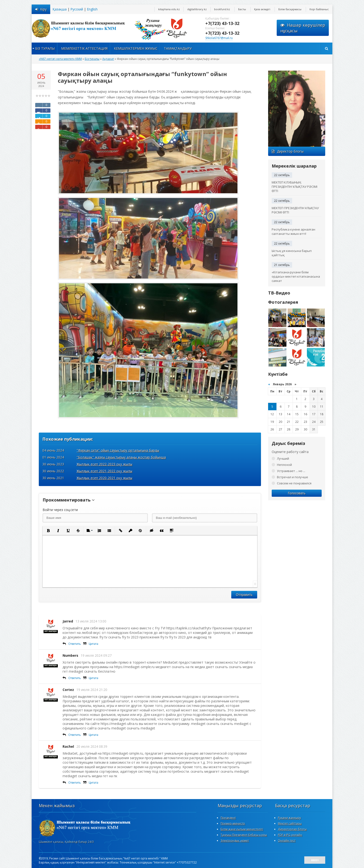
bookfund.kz (222, 9)
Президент (228, 818)
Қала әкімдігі (262, 9)
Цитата (93, 644)
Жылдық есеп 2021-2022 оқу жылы (104, 471)
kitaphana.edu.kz (169, 9)
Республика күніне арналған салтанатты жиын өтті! (293, 231)
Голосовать (297, 493)
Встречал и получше (293, 477)
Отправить (244, 595)
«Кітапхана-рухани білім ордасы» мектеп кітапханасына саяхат (296, 276)
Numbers (70, 655)
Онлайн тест (287, 841)
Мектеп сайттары (290, 823)
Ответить (75, 644)
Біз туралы (45, 48)
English (92, 9)
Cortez (68, 690)
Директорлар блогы (292, 829)
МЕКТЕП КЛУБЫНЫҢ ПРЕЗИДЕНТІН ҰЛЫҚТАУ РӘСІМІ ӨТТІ (295, 187)
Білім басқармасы (290, 9)
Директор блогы (288, 151)
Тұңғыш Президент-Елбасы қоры (244, 835)
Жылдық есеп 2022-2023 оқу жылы (104, 464)
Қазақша (60, 9)
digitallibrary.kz (197, 9)
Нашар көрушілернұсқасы (303, 28)
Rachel (68, 746)
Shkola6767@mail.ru (219, 38)
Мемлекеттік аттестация (84, 48)
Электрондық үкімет (235, 841)
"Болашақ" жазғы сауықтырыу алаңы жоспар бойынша (121, 457)
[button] (48, 530)
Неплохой (284, 465)
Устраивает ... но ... (291, 471)
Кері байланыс (319, 9)
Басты (242, 9)
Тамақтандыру (178, 48)
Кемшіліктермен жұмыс (136, 48)
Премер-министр (233, 823)
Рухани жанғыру (289, 818)
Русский (77, 9)
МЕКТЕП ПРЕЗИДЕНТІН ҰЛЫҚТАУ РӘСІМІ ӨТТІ (295, 210)
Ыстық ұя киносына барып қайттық (292, 253)
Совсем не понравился (294, 483)
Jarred (68, 621)
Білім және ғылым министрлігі (242, 829)
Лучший (283, 458)
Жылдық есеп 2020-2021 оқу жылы (104, 478)
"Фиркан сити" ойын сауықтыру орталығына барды (118, 450)
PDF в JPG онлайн (290, 835)
